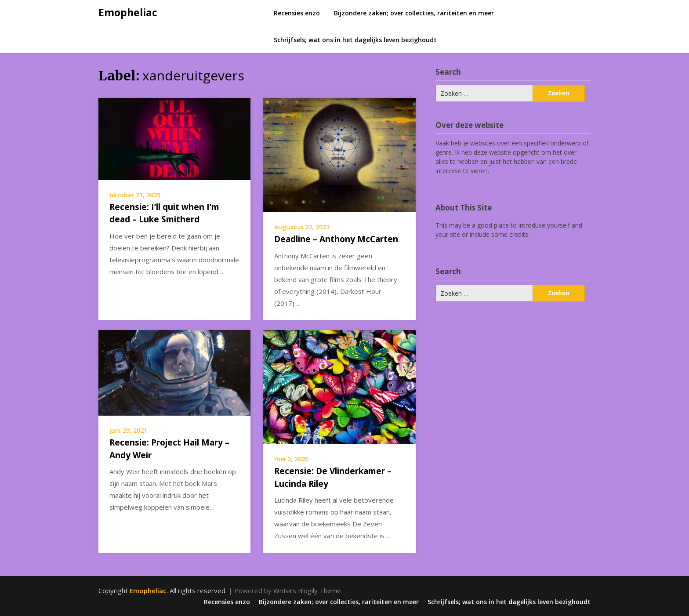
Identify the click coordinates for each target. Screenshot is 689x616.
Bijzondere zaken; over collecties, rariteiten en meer (414, 13)
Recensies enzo (297, 13)
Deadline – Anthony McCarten (336, 239)
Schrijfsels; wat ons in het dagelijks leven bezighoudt (355, 40)
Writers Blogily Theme (307, 591)
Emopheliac (128, 12)
